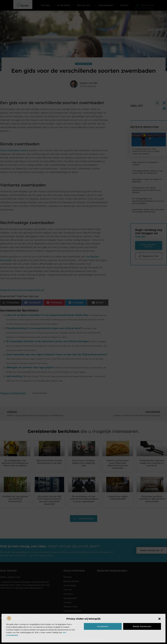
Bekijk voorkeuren (142, 626)
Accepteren (103, 626)
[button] (159, 619)
